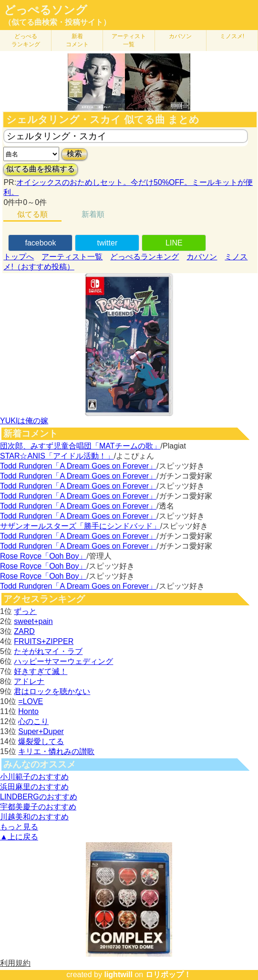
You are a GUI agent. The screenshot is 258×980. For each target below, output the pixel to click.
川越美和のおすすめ (34, 817)
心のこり (33, 721)
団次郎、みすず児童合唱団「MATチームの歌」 (80, 446)
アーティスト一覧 (72, 257)
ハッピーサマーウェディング (63, 661)
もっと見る (19, 827)
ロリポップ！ (168, 975)
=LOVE (31, 701)
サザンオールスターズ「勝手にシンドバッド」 (80, 526)
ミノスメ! (232, 36)
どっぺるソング (46, 10)
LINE (174, 243)
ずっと (25, 611)
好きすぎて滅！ (41, 671)
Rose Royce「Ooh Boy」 (43, 556)
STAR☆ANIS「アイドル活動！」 (57, 456)
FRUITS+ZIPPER (44, 641)
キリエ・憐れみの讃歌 (56, 751)
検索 (74, 154)
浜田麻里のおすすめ (34, 787)
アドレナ (29, 681)
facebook (40, 243)
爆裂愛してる (41, 741)
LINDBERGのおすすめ (39, 797)
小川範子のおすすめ (34, 777)
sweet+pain (33, 621)
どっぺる (26, 40)
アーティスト (129, 40)
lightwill (118, 975)
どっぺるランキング (144, 257)
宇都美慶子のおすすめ (38, 807)
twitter (108, 243)
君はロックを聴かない (52, 691)
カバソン (180, 36)
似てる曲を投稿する (41, 169)
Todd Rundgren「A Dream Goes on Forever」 (78, 466)
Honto (28, 711)
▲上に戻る (19, 837)
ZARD (24, 631)
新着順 (93, 214)
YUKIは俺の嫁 (24, 421)
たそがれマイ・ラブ (48, 651)
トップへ (19, 257)
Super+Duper (41, 731)
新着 (77, 40)
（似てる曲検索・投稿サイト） (57, 22)
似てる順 (32, 214)
